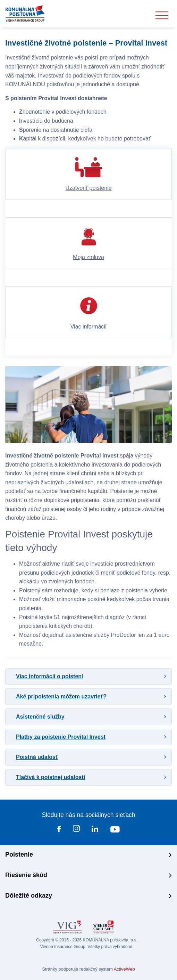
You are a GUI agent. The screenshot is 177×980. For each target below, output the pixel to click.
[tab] (88, 677)
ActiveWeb (124, 969)
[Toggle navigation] (162, 15)
